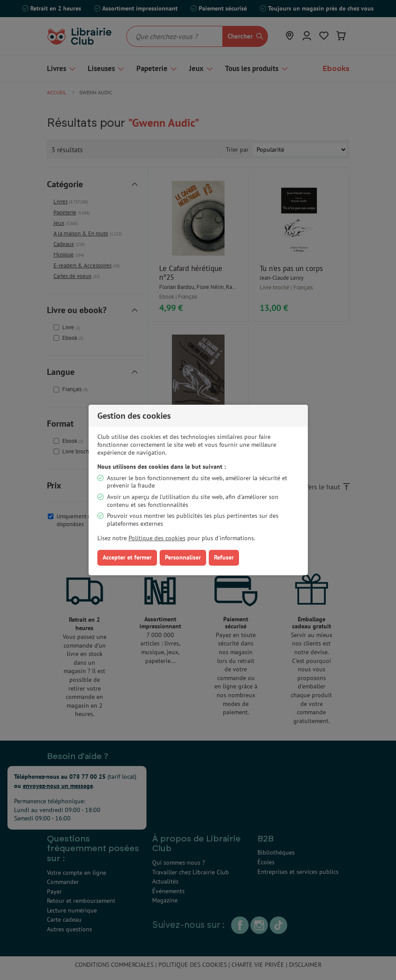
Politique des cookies (157, 538)
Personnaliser (183, 557)
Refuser (224, 557)
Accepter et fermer (127, 557)
